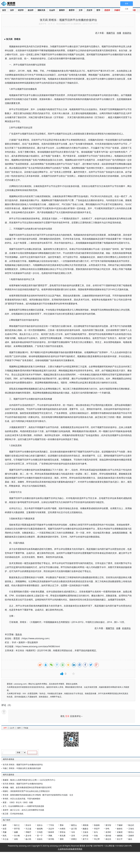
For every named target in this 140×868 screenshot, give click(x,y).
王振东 (85, 832)
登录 (67, 716)
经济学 (21, 10)
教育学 (72, 10)
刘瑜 (96, 836)
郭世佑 (63, 832)
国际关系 (41, 10)
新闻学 (62, 10)
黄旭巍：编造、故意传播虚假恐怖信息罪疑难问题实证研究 (27, 787)
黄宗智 (108, 825)
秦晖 (5, 825)
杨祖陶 (40, 829)
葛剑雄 (108, 836)
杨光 (130, 839)
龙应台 (40, 825)
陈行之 (17, 825)
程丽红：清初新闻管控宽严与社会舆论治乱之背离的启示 (26, 791)
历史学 (89, 10)
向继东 (63, 829)
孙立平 (120, 839)
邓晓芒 (28, 832)
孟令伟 (28, 836)
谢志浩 (108, 839)
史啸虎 (120, 832)
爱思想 (9, 4)
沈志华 (51, 829)
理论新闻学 (33, 642)
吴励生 (40, 839)
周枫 (50, 836)
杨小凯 (28, 839)
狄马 (96, 832)
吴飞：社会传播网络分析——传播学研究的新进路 (23, 806)
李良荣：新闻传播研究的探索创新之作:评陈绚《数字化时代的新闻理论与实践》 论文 (38, 795)
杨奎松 (120, 829)
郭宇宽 (17, 829)
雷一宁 (40, 836)
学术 (14, 642)
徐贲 (5, 829)
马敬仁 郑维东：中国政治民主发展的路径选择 (22, 768)
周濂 (5, 832)
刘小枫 (17, 836)
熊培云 (131, 832)
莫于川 (85, 839)
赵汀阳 (74, 829)
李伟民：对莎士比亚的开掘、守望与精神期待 (21, 799)
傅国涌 (85, 825)
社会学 (52, 10)
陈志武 (131, 825)
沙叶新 (85, 836)
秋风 (5, 836)
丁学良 (51, 825)
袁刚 (16, 839)
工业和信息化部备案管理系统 (70, 849)
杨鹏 (16, 832)
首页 (4, 10)
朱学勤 (51, 839)
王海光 (131, 829)
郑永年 (28, 825)
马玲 (73, 832)
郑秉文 (74, 839)
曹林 (62, 825)
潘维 (62, 839)
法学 (12, 10)
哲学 (98, 10)
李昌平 (97, 829)
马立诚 (28, 829)
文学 (81, 10)
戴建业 (85, 829)
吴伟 (73, 836)
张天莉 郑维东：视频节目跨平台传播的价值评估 (23, 765)
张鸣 (107, 829)
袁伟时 (108, 832)
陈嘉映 (97, 825)
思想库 (107, 10)
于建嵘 (120, 825)
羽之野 (97, 839)
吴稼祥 (131, 836)
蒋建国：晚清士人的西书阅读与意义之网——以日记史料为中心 (29, 780)
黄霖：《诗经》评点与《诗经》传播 (18, 802)
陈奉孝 (51, 832)
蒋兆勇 (63, 836)
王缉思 (40, 832)
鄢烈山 (74, 825)
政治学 (31, 10)
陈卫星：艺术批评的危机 (13, 814)
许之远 (6, 839)
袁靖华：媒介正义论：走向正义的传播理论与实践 (23, 810)
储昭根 (120, 836)
